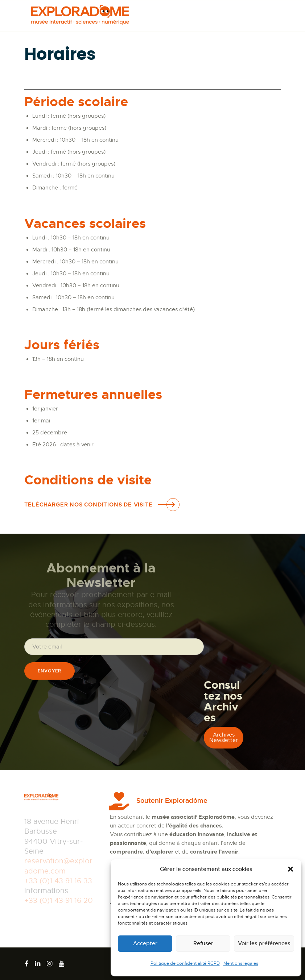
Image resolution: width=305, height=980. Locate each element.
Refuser (203, 943)
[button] (290, 869)
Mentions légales (241, 963)
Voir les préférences (264, 943)
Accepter (145, 943)
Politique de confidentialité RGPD (185, 963)
